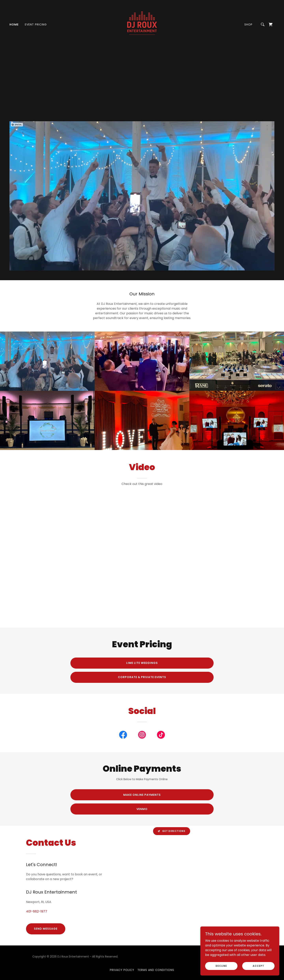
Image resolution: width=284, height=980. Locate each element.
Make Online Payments (142, 795)
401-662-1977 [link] (37, 911)
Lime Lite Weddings (142, 663)
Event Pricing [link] (36, 24)
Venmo (142, 809)
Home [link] (14, 24)
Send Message (46, 929)
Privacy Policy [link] (122, 970)
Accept (258, 966)
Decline (221, 966)
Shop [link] (248, 24)
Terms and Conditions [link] (156, 970)
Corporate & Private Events (142, 677)
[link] (142, 24)
